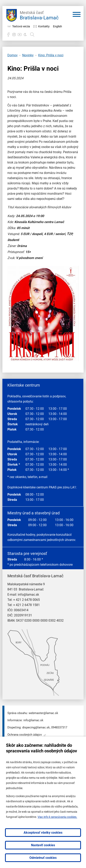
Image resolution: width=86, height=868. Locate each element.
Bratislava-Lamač (39, 15)
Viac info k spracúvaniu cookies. (57, 817)
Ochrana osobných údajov (25, 735)
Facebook (8, 35)
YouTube (20, 35)
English (57, 26)
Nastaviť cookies (43, 845)
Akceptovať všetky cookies (43, 833)
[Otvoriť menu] (77, 15)
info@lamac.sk (28, 595)
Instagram (14, 35)
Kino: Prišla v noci (51, 55)
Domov (12, 55)
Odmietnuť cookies (43, 858)
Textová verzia (21, 26)
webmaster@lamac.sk (43, 713)
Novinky (28, 55)
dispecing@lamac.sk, (36, 727)
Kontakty (44, 26)
